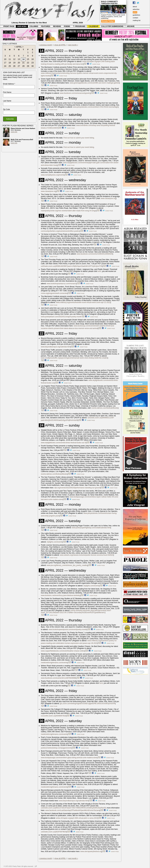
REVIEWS (57, 26)
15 (28, 59)
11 (10, 59)
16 (33, 59)
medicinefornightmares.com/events (54, 663)
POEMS (67, 26)
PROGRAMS (79, 26)
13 (19, 59)
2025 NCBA (22, 26)
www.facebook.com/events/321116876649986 (58, 678)
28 (23, 66)
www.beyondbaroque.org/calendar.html (56, 347)
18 (10, 63)
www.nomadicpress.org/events (53, 175)
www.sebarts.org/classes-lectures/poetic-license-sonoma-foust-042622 (87, 555)
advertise (136, 9)
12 (14, 59)
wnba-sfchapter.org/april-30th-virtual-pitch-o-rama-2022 (77, 818)
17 (5, 63)
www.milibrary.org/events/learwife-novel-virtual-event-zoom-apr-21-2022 (83, 302)
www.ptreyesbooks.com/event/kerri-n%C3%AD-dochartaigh (96, 107)
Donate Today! (108, 21)
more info (14, 132)
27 (19, 66)
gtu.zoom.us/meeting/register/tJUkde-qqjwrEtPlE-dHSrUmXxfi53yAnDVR (87, 704)
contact (135, 18)
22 (28, 63)
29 (28, 66)
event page (96, 64)
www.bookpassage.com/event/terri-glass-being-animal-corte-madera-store (69, 758)
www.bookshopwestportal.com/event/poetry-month (68, 629)
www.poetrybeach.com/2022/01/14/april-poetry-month (61, 317)
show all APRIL (60, 45)
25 (10, 66)
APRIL (19, 47)
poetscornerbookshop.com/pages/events (56, 748)
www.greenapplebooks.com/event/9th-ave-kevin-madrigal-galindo (95, 83)
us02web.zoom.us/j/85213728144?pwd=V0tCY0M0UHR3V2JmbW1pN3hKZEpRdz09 (73, 808)
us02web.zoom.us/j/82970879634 (54, 832)
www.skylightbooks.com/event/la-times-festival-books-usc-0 (63, 443)
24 (5, 66)
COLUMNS (34, 26)
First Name (7, 92)
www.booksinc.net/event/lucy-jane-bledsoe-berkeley (61, 595)
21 (23, 63)
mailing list (137, 20)
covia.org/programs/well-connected (54, 293)
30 (33, 66)
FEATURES (46, 26)
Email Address (9, 84)
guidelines (136, 15)
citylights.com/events (55, 542)
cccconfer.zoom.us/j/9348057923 (53, 716)
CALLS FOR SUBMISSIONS (112, 26)
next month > (73, 45)
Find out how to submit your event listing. (79, 138)
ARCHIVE (131, 26)
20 (19, 63)
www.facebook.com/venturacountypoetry (75, 93)
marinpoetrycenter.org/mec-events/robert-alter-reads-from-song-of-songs (68, 211)
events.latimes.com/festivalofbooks (105, 408)
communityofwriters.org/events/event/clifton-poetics (60, 231)
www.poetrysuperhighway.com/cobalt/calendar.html (91, 528)
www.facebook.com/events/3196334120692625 (95, 254)
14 (23, 59)
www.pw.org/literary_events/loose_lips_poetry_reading (67, 565)
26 (14, 66)
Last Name (7, 101)
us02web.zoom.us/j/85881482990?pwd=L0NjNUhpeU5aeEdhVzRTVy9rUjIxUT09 (72, 266)
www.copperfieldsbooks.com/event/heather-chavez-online (63, 651)
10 (5, 59)
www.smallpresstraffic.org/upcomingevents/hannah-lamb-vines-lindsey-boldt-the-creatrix (74, 358)
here (99, 271)
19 (14, 63)
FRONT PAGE (9, 26)
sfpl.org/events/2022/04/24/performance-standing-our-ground (77, 488)
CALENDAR (93, 26)
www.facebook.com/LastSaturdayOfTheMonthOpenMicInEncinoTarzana (73, 810)
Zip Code (6, 109)
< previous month (45, 45)
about (135, 7)
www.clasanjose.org (48, 191)
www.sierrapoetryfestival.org (91, 851)
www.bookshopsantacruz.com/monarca (62, 284)
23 (33, 63)
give (135, 12)
